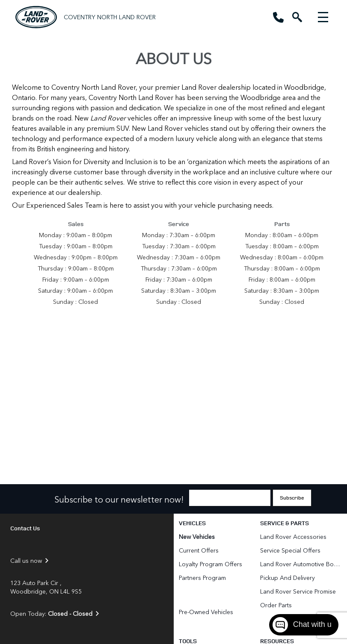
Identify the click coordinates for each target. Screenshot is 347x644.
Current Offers (199, 550)
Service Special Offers (290, 550)
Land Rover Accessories (294, 537)
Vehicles (192, 523)
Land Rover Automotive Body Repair (301, 564)
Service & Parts (285, 523)
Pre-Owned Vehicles (206, 612)
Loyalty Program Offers (211, 564)
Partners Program (202, 578)
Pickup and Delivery (288, 578)
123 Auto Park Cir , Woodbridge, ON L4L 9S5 (46, 587)
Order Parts (276, 605)
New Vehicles (197, 537)
